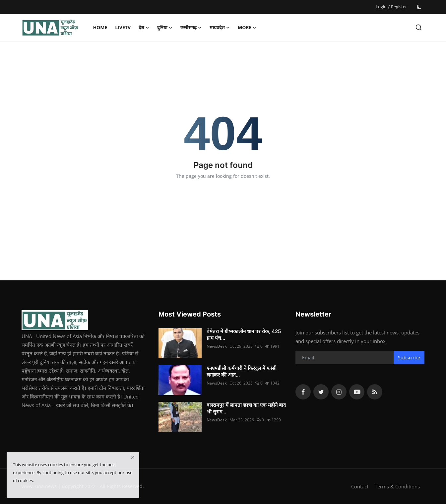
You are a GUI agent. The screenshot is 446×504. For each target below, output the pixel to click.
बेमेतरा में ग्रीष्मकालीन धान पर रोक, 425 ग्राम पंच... (244, 335)
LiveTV (123, 27)
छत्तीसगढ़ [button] (191, 28)
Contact (360, 486)
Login (381, 7)
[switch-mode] (419, 7)
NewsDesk (217, 346)
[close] (133, 457)
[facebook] (303, 392)
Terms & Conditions (397, 486)
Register (399, 7)
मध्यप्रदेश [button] (220, 28)
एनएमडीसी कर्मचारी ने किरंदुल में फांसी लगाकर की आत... (242, 371)
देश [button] (144, 28)
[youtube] (357, 392)
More (247, 28)
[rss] (375, 392)
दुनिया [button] (165, 28)
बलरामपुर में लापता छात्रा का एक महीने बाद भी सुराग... (246, 408)
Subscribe (409, 358)
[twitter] (321, 392)
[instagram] (339, 392)
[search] (419, 27)
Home (100, 27)
